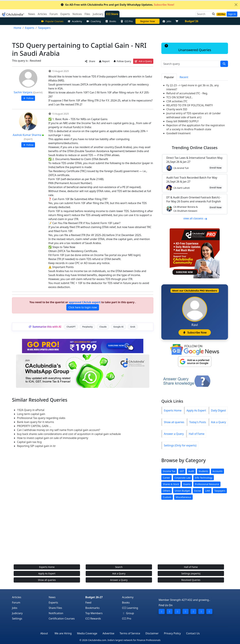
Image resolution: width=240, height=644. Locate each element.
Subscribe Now (195, 332)
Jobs (167, 21)
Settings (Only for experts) (180, 445)
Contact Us (193, 633)
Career (166, 478)
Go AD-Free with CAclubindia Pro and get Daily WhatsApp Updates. (117, 5)
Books (111, 21)
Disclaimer (152, 633)
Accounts (217, 471)
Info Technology (204, 478)
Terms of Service (130, 633)
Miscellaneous (183, 497)
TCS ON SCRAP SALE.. (179, 97)
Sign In (232, 14)
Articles (17, 597)
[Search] (204, 14)
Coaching (94, 21)
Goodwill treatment (178, 133)
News (52, 597)
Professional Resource (207, 484)
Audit (191, 471)
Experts (53, 603)
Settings (17, 619)
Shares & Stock (171, 484)
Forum (16, 603)
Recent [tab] (184, 77)
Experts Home (173, 410)
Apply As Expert (196, 410)
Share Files (55, 608)
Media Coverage (87, 633)
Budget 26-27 (94, 597)
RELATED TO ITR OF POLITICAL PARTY (190, 105)
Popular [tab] (169, 77)
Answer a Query (174, 434)
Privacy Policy (172, 633)
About (44, 633)
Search (119, 567)
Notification (56, 613)
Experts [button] (65, 14)
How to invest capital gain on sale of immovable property (53, 438)
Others (167, 491)
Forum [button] (54, 14)
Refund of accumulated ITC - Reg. (187, 93)
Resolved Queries (191, 580)
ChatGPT (71, 327)
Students (203, 471)
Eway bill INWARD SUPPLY (182, 121)
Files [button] (87, 14)
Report (104, 61)
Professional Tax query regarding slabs (41, 418)
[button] (212, 14)
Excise (197, 491)
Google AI (118, 327)
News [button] (32, 14)
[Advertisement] (120, 535)
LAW (208, 491)
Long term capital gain (31, 414)
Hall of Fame (196, 434)
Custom (167, 497)
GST (182, 471)
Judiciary (17, 613)
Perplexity (87, 327)
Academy (75, 21)
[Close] (236, 5)
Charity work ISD (177, 109)
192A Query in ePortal (31, 410)
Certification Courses (62, 619)
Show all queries (174, 422)
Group (128, 613)
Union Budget (182, 491)
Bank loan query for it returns (35, 422)
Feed (88, 603)
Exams (187, 484)
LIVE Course (147, 21)
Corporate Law (182, 478)
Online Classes (195, 148)
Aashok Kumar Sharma (27, 135)
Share (90, 61)
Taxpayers (220, 491)
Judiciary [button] (98, 14)
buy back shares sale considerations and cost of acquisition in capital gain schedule (69, 434)
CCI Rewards (93, 619)
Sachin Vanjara (23, 92)
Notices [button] (77, 14)
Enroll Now (216, 168)
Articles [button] (42, 14)
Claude (103, 327)
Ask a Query (143, 61)
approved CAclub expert (85, 302)
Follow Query (122, 61)
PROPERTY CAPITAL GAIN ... (34, 426)
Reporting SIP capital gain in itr (36, 446)
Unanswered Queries (188, 48)
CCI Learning (130, 608)
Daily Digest (218, 410)
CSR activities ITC (177, 101)
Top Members (94, 613)
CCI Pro (127, 21)
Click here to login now (83, 307)
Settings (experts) (191, 573)
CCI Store (112, 14)
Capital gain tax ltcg (29, 442)
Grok (133, 327)
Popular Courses (52, 21)
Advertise (108, 633)
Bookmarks (92, 608)
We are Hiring (63, 633)
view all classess (195, 218)
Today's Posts (197, 422)
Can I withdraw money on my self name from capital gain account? (59, 430)
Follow (28, 98)
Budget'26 (192, 21)
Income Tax (169, 471)
